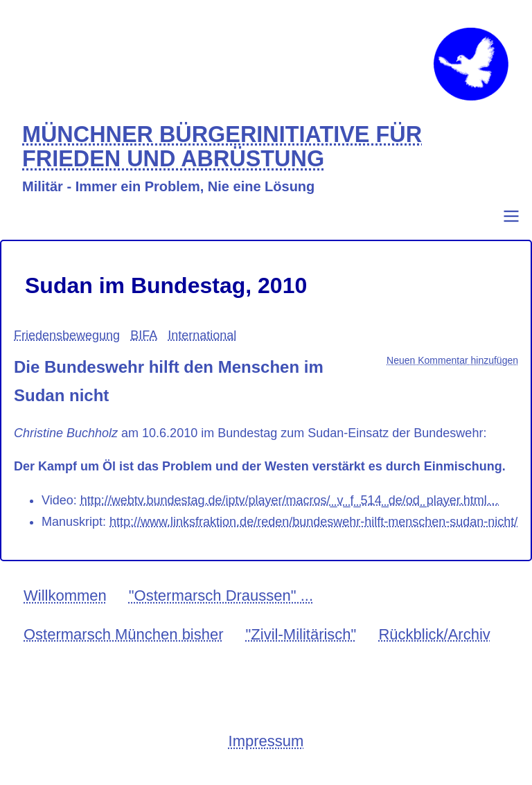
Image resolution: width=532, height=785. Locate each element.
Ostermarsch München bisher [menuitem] (124, 634)
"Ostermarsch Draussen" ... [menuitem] (221, 596)
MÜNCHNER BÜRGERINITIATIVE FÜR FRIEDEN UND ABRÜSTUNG (222, 147)
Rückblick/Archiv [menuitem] (434, 634)
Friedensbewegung (67, 335)
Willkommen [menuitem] (65, 596)
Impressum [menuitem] (266, 741)
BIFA (144, 335)
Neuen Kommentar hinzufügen (452, 360)
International (202, 335)
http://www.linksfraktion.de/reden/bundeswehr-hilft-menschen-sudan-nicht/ (313, 522)
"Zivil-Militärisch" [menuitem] (301, 634)
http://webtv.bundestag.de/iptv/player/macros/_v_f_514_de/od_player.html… (290, 500)
